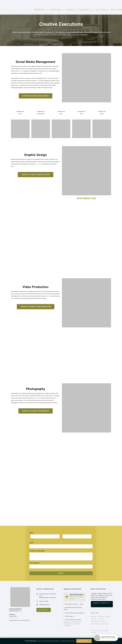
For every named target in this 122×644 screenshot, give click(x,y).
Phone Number (34, 563)
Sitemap (103, 621)
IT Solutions (100, 10)
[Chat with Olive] (106, 638)
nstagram (38, 398)
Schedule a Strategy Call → (102, 604)
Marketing (39, 10)
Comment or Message (37, 551)
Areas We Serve (95, 621)
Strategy (70, 10)
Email (32, 543)
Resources (84, 10)
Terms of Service (104, 624)
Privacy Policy (95, 624)
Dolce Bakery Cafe (86, 198)
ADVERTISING (55, 10)
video (47, 296)
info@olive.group (44, 605)
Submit (61, 573)
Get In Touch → (44, 610)
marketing (21, 71)
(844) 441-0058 (44, 601)
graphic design (38, 164)
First (32, 539)
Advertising (101, 616)
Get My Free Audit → (84, 641)
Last (64, 539)
